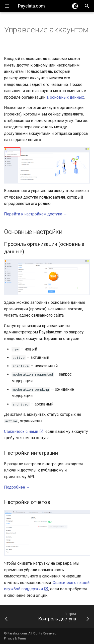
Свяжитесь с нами (24, 431)
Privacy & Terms (15, 638)
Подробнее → (17, 487)
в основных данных (65, 97)
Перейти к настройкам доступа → (36, 214)
